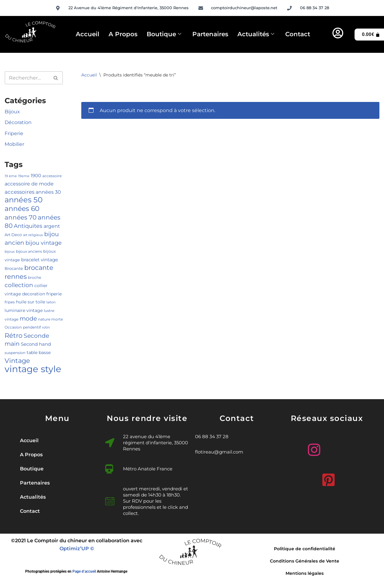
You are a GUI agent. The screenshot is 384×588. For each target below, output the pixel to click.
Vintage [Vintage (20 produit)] (17, 361)
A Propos (123, 34)
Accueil (88, 34)
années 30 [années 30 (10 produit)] (48, 192)
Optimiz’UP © (77, 549)
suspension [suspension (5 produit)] (15, 353)
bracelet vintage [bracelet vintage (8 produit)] (40, 260)
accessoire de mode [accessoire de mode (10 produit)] (29, 184)
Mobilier (14, 144)
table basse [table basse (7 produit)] (39, 352)
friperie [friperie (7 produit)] (54, 294)
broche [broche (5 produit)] (35, 277)
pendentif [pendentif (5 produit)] (32, 327)
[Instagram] (313, 447)
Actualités (256, 34)
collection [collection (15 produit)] (19, 285)
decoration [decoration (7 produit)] (34, 294)
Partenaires (210, 34)
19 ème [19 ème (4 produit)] (11, 176)
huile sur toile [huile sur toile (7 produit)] (31, 302)
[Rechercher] (27, 78)
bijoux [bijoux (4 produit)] (10, 252)
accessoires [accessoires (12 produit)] (19, 192)
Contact (298, 34)
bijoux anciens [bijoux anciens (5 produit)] (29, 251)
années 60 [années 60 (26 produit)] (22, 208)
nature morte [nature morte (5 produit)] (50, 319)
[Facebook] (341, 450)
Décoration (18, 122)
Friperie (14, 133)
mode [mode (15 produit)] (28, 319)
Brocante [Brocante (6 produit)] (14, 268)
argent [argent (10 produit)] (52, 226)
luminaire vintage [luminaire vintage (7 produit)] (24, 310)
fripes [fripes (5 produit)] (10, 302)
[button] (57, 469)
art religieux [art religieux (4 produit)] (33, 235)
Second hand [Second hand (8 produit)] (36, 344)
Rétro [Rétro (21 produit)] (13, 335)
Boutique (164, 34)
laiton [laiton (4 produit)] (51, 302)
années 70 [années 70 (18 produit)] (21, 217)
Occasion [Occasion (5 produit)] (13, 327)
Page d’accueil (84, 571)
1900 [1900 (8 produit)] (36, 176)
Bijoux (12, 112)
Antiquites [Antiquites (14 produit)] (28, 226)
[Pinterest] (327, 477)
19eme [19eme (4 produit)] (24, 176)
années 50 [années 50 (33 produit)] (24, 200)
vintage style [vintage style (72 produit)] (33, 369)
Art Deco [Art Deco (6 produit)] (13, 235)
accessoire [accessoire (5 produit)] (52, 176)
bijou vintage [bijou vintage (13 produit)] (44, 243)
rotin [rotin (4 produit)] (46, 327)
